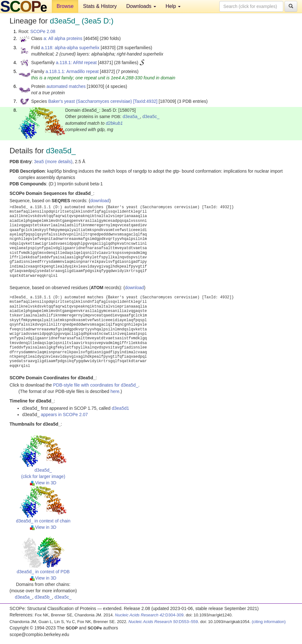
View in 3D (43, 483)
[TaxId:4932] (145, 101)
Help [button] (173, 6)
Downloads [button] (141, 6)
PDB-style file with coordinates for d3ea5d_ (96, 385)
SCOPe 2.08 (43, 31)
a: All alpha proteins (63, 38)
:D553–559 (163, 622)
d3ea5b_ (43, 597)
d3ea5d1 (120, 408)
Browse (65, 6)
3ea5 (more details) (53, 162)
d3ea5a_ (131, 116)
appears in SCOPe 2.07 (64, 415)
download (100, 201)
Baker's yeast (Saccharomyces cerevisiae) (90, 101)
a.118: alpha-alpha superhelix (70, 48)
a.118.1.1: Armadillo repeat (72, 71)
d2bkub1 (114, 123)
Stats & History (100, 6)
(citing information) (269, 622)
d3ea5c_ (151, 116)
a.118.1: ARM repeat (76, 63)
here (115, 391)
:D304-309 (149, 615)
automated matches (66, 86)
